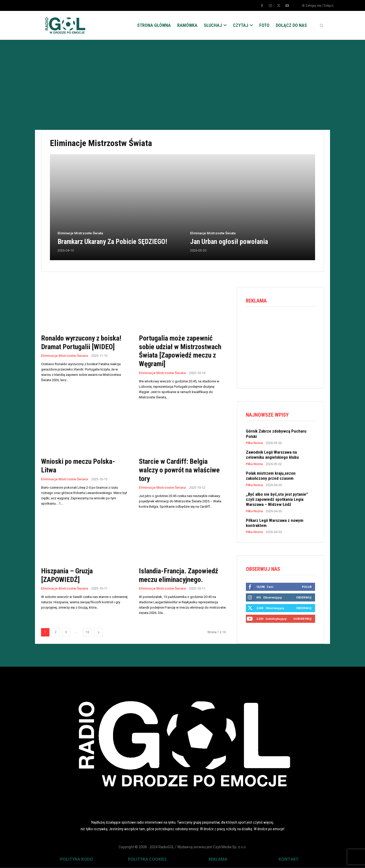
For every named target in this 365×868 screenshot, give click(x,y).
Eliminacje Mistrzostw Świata (80, 233)
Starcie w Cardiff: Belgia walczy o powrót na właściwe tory (180, 470)
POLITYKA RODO (77, 859)
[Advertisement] (182, 78)
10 (87, 632)
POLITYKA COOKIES (147, 859)
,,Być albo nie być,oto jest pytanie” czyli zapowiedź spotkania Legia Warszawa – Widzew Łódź (277, 499)
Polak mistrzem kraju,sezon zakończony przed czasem (271, 476)
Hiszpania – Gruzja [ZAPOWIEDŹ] (67, 575)
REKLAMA (218, 859)
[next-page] (99, 632)
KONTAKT (289, 859)
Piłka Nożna (254, 443)
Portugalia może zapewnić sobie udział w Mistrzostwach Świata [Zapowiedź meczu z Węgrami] (181, 351)
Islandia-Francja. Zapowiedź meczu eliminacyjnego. (179, 575)
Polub (307, 587)
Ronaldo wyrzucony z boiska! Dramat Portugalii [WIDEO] (81, 342)
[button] (321, 25)
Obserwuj (304, 598)
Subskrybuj (302, 619)
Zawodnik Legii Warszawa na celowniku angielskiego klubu (272, 455)
